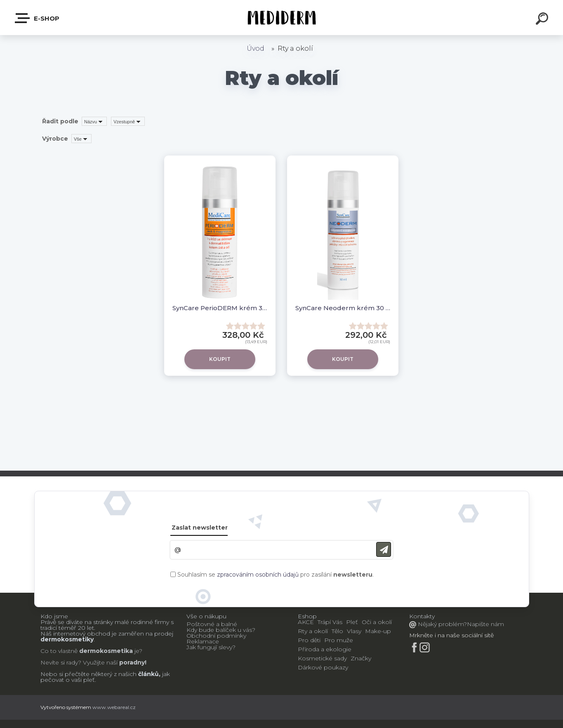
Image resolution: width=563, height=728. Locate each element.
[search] (543, 20)
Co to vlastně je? (91, 651)
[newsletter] (384, 550)
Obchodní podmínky (216, 636)
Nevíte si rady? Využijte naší (79, 662)
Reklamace (203, 641)
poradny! (132, 662)
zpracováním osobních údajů (258, 575)
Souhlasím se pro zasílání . (276, 575)
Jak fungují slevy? (211, 647)
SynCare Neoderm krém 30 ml (343, 308)
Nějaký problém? (442, 624)
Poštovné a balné (212, 624)
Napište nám (485, 624)
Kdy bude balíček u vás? (221, 630)
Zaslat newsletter (200, 528)
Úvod (256, 48)
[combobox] (94, 121)
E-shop (38, 18)
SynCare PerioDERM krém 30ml (220, 308)
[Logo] (281, 18)
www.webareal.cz (114, 707)
